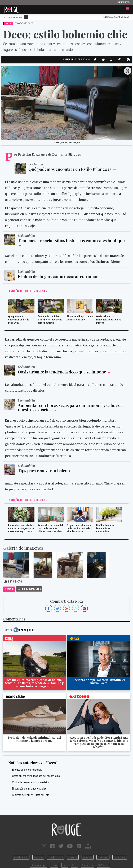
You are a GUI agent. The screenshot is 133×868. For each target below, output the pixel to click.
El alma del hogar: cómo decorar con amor (58, 276)
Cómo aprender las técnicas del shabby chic (36, 776)
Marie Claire (56, 857)
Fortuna (73, 857)
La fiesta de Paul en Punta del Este (31, 795)
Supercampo (39, 865)
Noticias (38, 857)
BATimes (103, 865)
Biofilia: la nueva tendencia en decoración (105, 528)
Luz (65, 865)
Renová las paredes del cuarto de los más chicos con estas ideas (50, 528)
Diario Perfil (21, 857)
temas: (9, 589)
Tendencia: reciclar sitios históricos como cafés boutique (71, 240)
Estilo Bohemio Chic (29, 589)
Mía (74, 865)
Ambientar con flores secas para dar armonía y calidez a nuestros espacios (70, 407)
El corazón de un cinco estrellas (29, 789)
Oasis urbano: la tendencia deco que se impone (109, 320)
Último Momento (16, 17)
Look (54, 865)
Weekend (103, 857)
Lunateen (87, 865)
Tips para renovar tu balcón (44, 470)
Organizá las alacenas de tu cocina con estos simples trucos (79, 528)
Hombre (88, 857)
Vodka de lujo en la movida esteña (30, 782)
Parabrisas (120, 857)
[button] (128, 71)
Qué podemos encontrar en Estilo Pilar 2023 (70, 169)
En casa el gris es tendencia (27, 770)
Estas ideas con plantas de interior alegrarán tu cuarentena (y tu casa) (21, 528)
